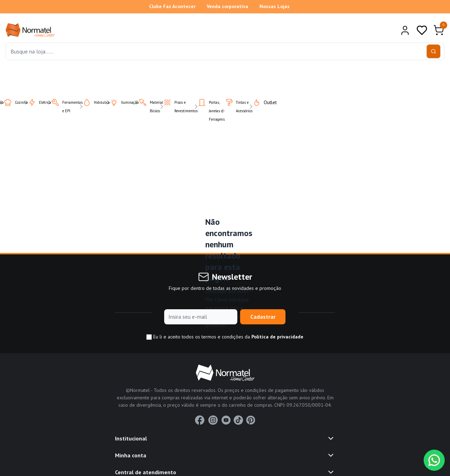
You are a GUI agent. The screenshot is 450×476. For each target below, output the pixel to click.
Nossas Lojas (275, 6)
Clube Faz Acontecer (172, 6)
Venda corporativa (227, 6)
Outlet (260, 102)
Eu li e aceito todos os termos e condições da (225, 337)
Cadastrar (263, 317)
